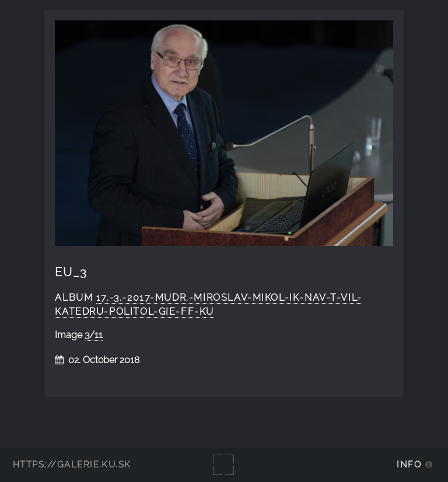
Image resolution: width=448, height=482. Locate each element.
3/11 (94, 335)
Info (409, 464)
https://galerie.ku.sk (72, 464)
